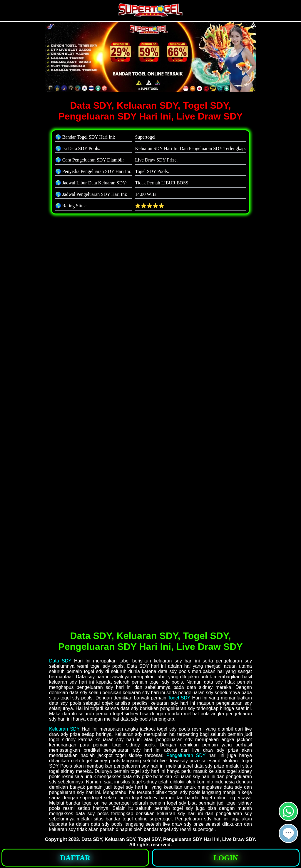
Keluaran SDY (64, 729)
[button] (288, 833)
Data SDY (60, 661)
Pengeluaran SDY (186, 755)
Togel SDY (179, 698)
